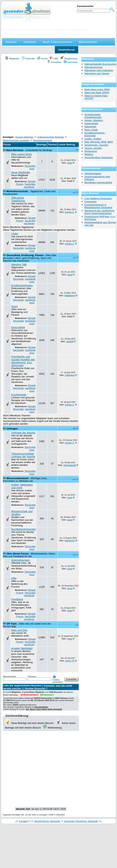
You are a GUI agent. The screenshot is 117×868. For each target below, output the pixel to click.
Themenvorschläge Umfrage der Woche (23, 455)
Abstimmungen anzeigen (16, 140)
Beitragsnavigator (43, 140)
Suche (42, 59)
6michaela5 (70, 465)
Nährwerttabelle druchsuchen (100, 64)
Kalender (28, 59)
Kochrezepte (19, 395)
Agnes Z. (70, 212)
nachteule (29, 187)
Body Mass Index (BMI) (97, 89)
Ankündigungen (21, 560)
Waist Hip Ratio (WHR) (97, 93)
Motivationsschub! (17, 191)
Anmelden (54, 62)
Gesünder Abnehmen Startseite (81, 821)
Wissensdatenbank (18, 478)
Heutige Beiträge (24, 137)
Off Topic (12, 624)
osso (32, 169)
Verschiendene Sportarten (99, 157)
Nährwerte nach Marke (97, 73)
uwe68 (70, 341)
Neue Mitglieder (21, 172)
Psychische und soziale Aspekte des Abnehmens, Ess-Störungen (23, 361)
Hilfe (54, 59)
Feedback (17, 599)
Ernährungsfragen (22, 285)
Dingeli (32, 181)
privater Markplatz (22, 648)
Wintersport (91, 151)
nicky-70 (70, 661)
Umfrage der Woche (23, 433)
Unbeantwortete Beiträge (50, 137)
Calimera (70, 375)
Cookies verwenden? (58, 680)
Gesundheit (18, 327)
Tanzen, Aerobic (93, 148)
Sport (14, 306)
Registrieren (69, 59)
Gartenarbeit (91, 123)
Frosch (20, 184)
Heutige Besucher (35, 688)
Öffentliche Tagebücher (18, 199)
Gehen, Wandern (94, 120)
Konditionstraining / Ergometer (95, 134)
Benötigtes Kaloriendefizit (98, 182)
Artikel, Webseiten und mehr (22, 486)
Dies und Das (19, 630)
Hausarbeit (90, 127)
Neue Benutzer (15, 150)
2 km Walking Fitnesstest (98, 198)
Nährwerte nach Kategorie (99, 70)
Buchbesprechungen (24, 529)
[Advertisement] (34, 100)
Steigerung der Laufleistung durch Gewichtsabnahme (99, 212)
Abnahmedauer (93, 173)
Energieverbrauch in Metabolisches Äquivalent (98, 206)
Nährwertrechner (94, 67)
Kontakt (23, 821)
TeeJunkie (30, 166)
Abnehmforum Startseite (47, 821)
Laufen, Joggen (93, 139)
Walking (89, 154)
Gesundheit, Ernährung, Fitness (25, 255)
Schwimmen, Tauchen (96, 145)
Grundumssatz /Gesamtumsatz (93, 116)
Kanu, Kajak (91, 130)
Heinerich (70, 541)
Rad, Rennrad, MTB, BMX (99, 142)
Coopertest (90, 202)
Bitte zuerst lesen (22, 154)
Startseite (71, 62)
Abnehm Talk (19, 265)
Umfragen (12, 429)
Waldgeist (70, 295)
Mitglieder (12, 59)
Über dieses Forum (18, 554)
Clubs (15, 234)
